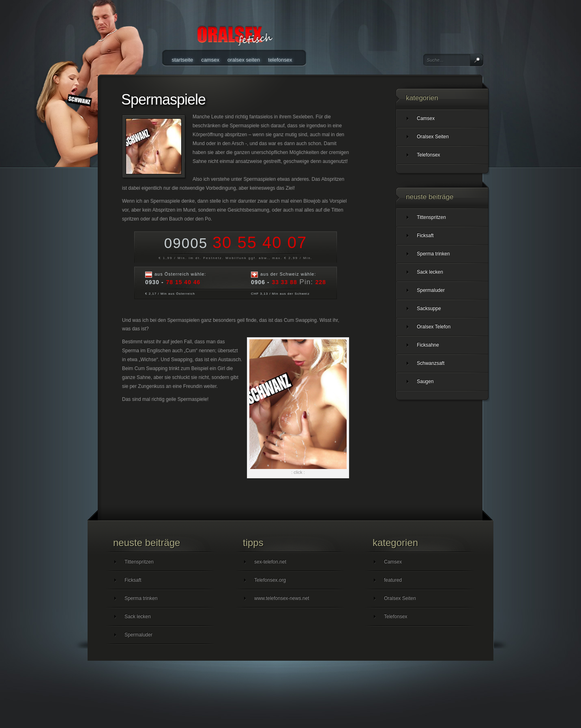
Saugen (425, 381)
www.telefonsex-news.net (282, 598)
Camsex (210, 60)
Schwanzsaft (431, 363)
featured (393, 580)
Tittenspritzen (431, 217)
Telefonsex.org (270, 580)
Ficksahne (428, 345)
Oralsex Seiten (244, 60)
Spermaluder (431, 290)
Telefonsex (280, 60)
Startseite (183, 60)
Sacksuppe (429, 308)
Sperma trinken (433, 254)
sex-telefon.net (270, 562)
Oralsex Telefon (434, 327)
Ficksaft (425, 236)
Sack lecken (430, 272)
